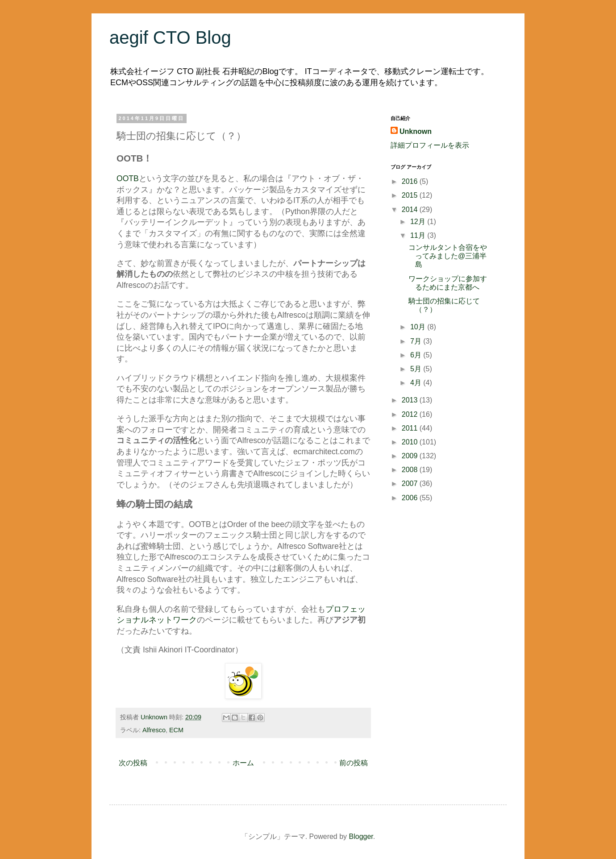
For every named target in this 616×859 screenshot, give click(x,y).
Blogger (361, 836)
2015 (411, 195)
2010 (411, 442)
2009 (411, 456)
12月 (419, 222)
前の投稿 (354, 763)
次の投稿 (133, 763)
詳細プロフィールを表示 (430, 145)
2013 (411, 400)
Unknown (416, 131)
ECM (176, 730)
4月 (417, 383)
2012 (411, 414)
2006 (411, 498)
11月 (419, 235)
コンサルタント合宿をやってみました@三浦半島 (448, 256)
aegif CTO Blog (170, 37)
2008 (411, 470)
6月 (417, 355)
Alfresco (154, 730)
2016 (411, 181)
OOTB (128, 178)
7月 (417, 341)
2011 (411, 428)
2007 (411, 483)
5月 (417, 369)
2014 (411, 210)
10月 (419, 327)
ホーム (243, 763)
